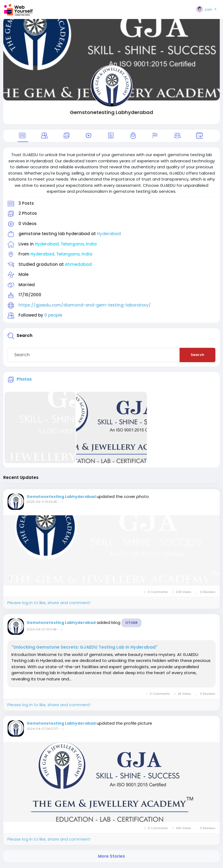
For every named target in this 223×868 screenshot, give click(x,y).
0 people (53, 315)
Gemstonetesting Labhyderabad (111, 112)
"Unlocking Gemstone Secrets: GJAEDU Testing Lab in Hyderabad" (84, 647)
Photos (24, 379)
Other (131, 623)
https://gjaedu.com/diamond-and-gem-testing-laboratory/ (85, 305)
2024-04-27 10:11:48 (42, 629)
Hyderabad (109, 234)
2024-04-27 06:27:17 (42, 729)
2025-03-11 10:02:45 (42, 502)
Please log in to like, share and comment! (49, 603)
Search (197, 355)
